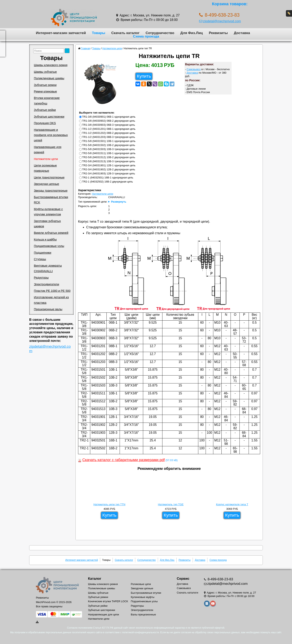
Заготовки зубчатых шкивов (47, 224)
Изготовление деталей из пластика (51, 300)
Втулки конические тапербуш (47, 101)
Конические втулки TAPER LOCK (108, 601)
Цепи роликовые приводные (45, 168)
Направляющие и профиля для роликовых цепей (51, 135)
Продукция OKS (45, 123)
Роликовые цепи (141, 584)
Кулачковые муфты (143, 597)
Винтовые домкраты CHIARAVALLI (48, 268)
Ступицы (40, 259)
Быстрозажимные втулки (146, 593)
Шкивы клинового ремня (51, 65)
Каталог (95, 579)
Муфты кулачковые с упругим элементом (48, 212)
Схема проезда (146, 36)
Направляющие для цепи (104, 614)
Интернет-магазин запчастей (61, 33)
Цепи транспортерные (49, 177)
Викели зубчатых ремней (51, 233)
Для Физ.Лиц (192, 33)
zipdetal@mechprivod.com (220, 21)
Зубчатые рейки (45, 110)
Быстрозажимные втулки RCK (51, 200)
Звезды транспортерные (51, 191)
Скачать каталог (125, 33)
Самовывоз (194, 69)
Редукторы (41, 278)
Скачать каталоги (187, 593)
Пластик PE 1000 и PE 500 (52, 291)
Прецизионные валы (48, 309)
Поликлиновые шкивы (49, 78)
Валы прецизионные (143, 614)
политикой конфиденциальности (140, 632)
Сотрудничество (160, 33)
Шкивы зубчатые (45, 72)
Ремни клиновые (45, 91)
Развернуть (119, 202)
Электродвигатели (46, 284)
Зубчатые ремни (45, 85)
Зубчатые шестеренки (49, 117)
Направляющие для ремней (48, 150)
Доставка (242, 33)
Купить (144, 76)
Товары (99, 33)
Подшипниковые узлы (49, 246)
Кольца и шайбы (45, 239)
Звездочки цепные (47, 184)
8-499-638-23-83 (220, 579)
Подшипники (43, 253)
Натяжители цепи (46, 159)
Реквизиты (218, 33)
